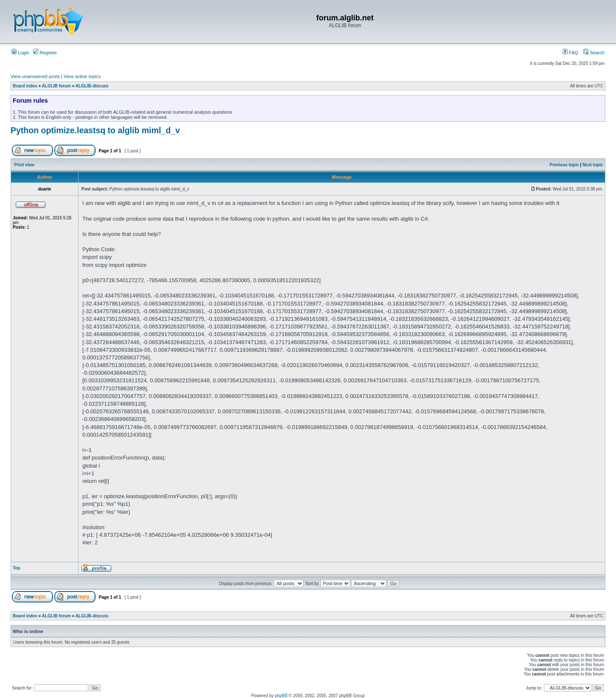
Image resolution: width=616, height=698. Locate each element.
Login (20, 53)
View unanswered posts (35, 76)
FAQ (570, 53)
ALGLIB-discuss (92, 86)
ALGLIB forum (56, 86)
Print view (24, 165)
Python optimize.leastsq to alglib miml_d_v (95, 130)
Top (17, 568)
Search (594, 53)
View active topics (82, 76)
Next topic (593, 165)
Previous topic (564, 165)
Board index (25, 86)
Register (45, 53)
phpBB (281, 696)
